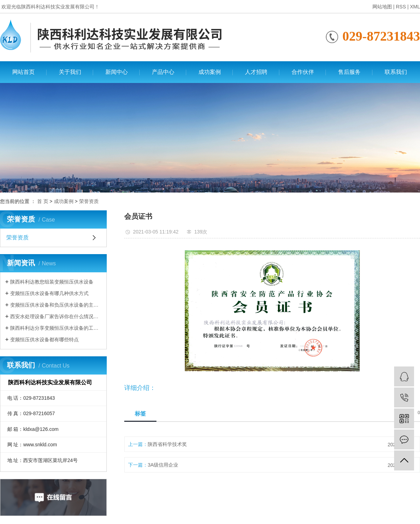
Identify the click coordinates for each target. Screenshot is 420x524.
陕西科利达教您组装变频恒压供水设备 (52, 282)
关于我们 (70, 72)
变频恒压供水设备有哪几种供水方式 (49, 293)
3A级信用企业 (163, 465)
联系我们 (396, 72)
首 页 (43, 201)
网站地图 (382, 7)
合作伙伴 (303, 72)
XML (415, 7)
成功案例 (210, 72)
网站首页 (23, 72)
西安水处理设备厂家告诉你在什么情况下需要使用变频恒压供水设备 (56, 316)
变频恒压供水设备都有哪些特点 (44, 340)
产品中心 (163, 72)
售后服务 (349, 72)
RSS (401, 7)
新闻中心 (117, 72)
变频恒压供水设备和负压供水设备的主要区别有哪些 (56, 305)
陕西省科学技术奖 (167, 444)
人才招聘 (256, 72)
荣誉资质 (89, 201)
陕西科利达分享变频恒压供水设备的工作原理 (56, 328)
